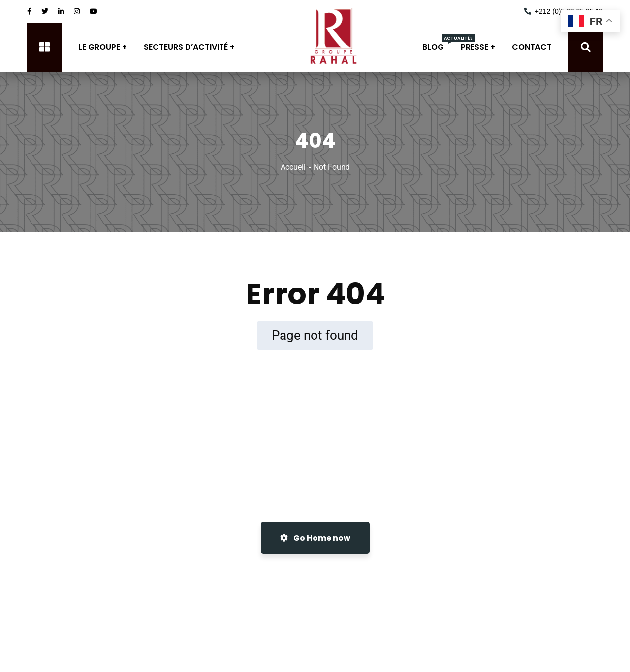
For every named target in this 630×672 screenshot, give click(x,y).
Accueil (293, 167)
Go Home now (315, 538)
